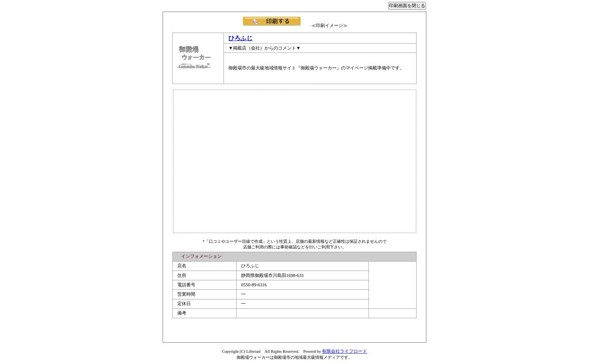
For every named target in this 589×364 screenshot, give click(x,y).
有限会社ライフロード (344, 351)
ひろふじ (240, 38)
